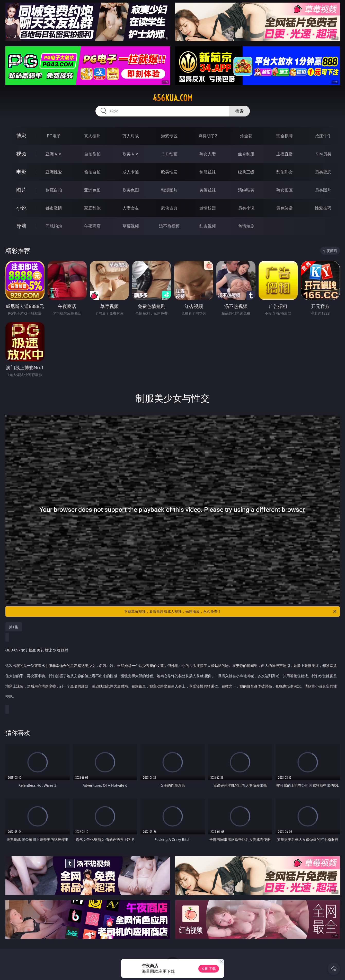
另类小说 (246, 208)
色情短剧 (246, 226)
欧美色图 (131, 190)
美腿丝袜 (208, 190)
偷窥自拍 (54, 190)
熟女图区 (285, 190)
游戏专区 (169, 136)
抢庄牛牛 (323, 136)
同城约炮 (54, 226)
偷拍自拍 (92, 172)
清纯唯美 (246, 190)
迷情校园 (208, 208)
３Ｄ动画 (169, 154)
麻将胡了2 (208, 136)
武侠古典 (169, 208)
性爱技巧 (323, 208)
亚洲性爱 (54, 172)
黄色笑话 (285, 208)
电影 (21, 172)
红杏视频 (208, 226)
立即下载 (209, 969)
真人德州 (92, 136)
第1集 (14, 627)
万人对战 (131, 136)
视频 (21, 154)
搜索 (240, 111)
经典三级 (246, 172)
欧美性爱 (169, 172)
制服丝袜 (208, 172)
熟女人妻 (208, 154)
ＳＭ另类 (323, 154)
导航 (21, 226)
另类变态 (323, 172)
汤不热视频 (169, 226)
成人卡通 (131, 172)
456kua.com (173, 98)
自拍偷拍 (92, 154)
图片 (21, 190)
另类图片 (323, 190)
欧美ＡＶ (131, 154)
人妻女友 (131, 208)
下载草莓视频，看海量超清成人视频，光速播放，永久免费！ (231, 612)
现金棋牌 (285, 136)
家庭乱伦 (92, 208)
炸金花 (246, 136)
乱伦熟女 (285, 172)
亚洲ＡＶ (54, 154)
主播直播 (285, 154)
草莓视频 (131, 226)
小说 (21, 208)
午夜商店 (92, 226)
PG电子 (54, 136)
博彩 (21, 136)
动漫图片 (169, 190)
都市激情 (54, 208)
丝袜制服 (246, 154)
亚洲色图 (92, 190)
